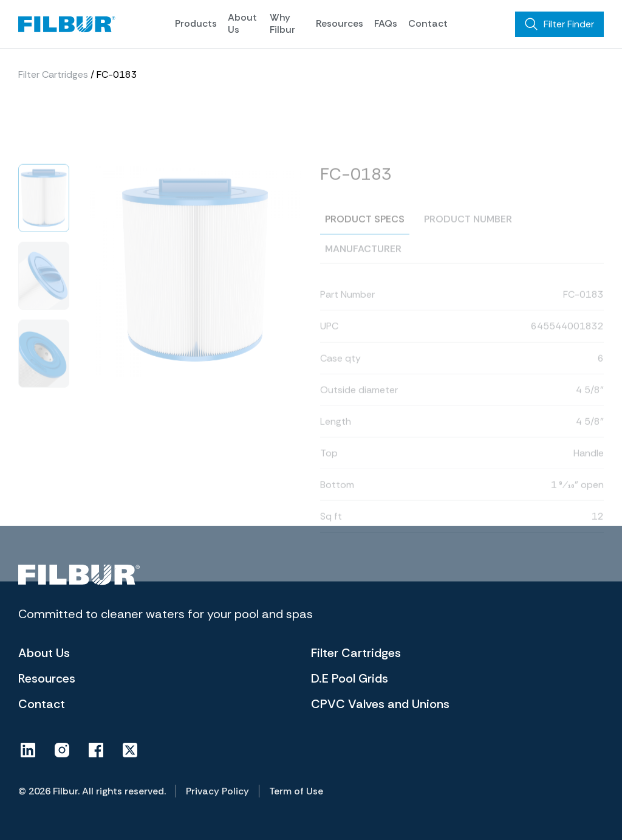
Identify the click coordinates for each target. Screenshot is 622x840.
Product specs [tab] (365, 246)
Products (196, 23)
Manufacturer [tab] (363, 276)
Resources (340, 23)
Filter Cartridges (53, 80)
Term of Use (296, 791)
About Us (242, 23)
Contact (428, 23)
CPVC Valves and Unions (380, 704)
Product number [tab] (468, 246)
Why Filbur (282, 23)
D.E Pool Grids (350, 678)
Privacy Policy (217, 791)
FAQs (386, 23)
